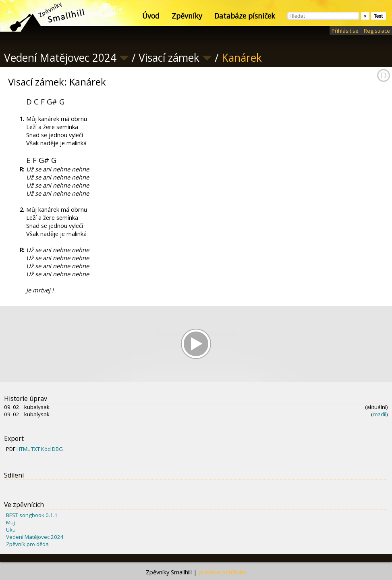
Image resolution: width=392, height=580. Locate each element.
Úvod (151, 16)
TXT (35, 449)
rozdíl (380, 414)
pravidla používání (223, 572)
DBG (57, 449)
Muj (10, 522)
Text (379, 16)
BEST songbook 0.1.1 (32, 515)
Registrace (377, 31)
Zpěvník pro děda (27, 544)
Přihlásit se (345, 31)
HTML (23, 449)
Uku (11, 530)
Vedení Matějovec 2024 (35, 537)
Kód (46, 449)
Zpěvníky (187, 16)
